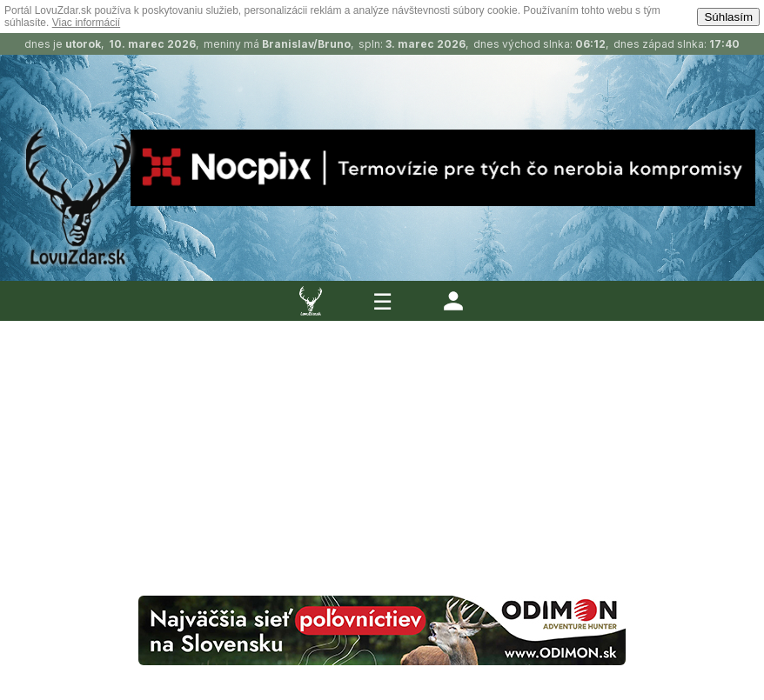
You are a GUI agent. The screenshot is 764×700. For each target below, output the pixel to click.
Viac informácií (86, 23)
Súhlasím (728, 17)
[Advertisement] (382, 439)
